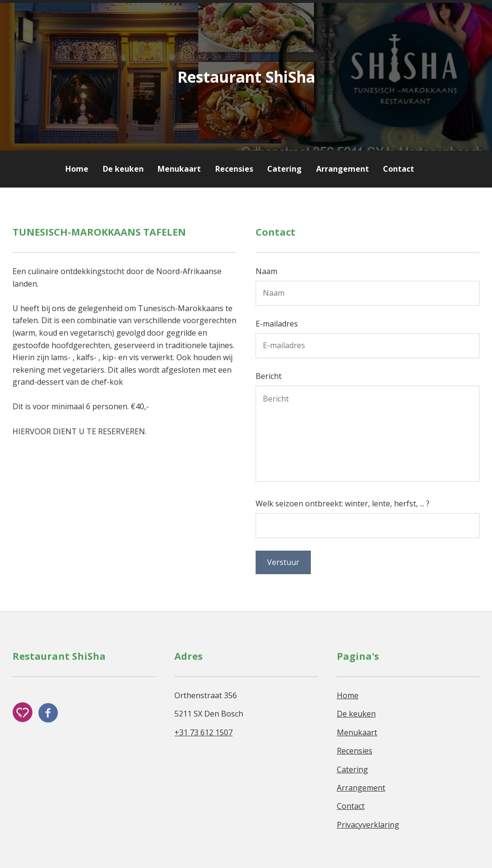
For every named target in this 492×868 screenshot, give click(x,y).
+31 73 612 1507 (203, 732)
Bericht (269, 376)
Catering (284, 169)
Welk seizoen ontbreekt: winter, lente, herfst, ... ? (343, 503)
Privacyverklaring (368, 825)
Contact (399, 169)
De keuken (123, 169)
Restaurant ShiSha (246, 77)
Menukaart (179, 169)
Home (77, 169)
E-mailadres (277, 324)
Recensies (235, 169)
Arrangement (344, 169)
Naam (266, 271)
